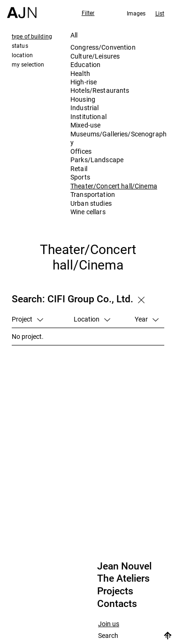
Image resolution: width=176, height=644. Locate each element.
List (160, 13)
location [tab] (22, 55)
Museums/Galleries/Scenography (119, 138)
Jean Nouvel (124, 566)
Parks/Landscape (97, 160)
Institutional (88, 116)
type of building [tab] (32, 36)
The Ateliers (123, 578)
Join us (109, 624)
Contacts (117, 604)
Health (80, 73)
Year (147, 319)
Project (27, 319)
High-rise (84, 82)
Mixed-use (85, 125)
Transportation (93, 194)
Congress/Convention (103, 47)
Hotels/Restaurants (100, 90)
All (74, 35)
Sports (80, 177)
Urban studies (91, 203)
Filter (88, 13)
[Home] (22, 9)
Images (136, 13)
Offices (81, 151)
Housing (83, 99)
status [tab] (20, 45)
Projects (115, 591)
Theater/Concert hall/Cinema (114, 186)
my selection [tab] (28, 64)
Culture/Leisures (95, 56)
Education (85, 64)
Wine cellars (88, 212)
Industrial (84, 108)
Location (92, 319)
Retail (79, 168)
